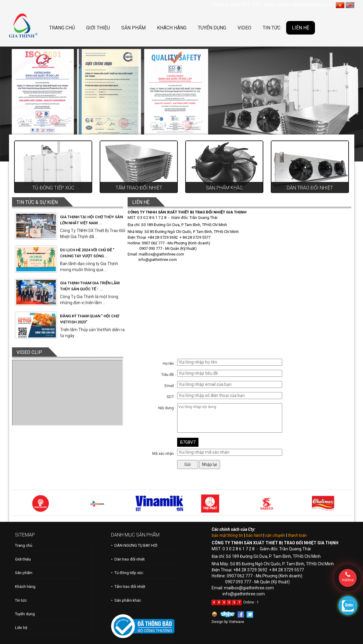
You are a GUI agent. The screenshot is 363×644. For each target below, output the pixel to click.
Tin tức (21, 600)
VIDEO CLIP (29, 352)
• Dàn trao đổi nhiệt (128, 559)
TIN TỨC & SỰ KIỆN (37, 202)
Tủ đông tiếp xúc (53, 188)
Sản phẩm (24, 573)
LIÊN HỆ (301, 28)
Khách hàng (25, 587)
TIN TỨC (272, 28)
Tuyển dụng (25, 614)
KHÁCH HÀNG (172, 28)
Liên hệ (21, 628)
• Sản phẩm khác (126, 600)
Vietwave (236, 622)
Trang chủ (24, 545)
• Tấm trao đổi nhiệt (128, 587)
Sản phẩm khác (224, 188)
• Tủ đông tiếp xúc (127, 573)
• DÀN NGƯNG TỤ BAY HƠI (134, 545)
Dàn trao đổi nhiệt (310, 188)
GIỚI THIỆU (98, 28)
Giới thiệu (23, 559)
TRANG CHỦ (62, 28)
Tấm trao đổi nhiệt (139, 188)
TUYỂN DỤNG (212, 28)
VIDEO (244, 28)
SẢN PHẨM (133, 28)
